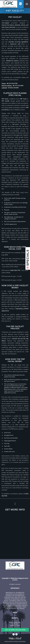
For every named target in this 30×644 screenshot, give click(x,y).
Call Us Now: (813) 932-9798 (15, 630)
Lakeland (4, 88)
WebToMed (22, 641)
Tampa (4, 83)
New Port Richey (7, 86)
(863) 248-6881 (14, 88)
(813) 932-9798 (13, 83)
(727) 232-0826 (19, 86)
